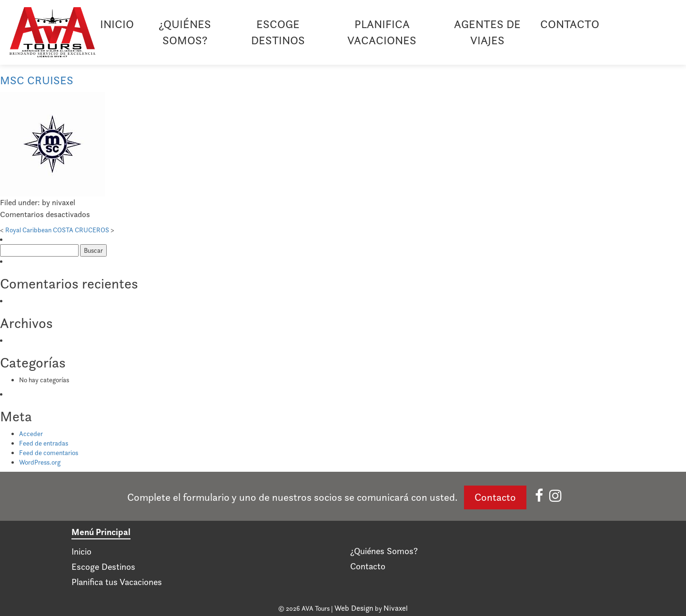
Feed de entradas (44, 443)
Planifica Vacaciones (382, 32)
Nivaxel (396, 608)
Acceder (31, 434)
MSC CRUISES (37, 80)
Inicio (117, 24)
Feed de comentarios (49, 453)
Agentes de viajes (487, 32)
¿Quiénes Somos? (185, 32)
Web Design (354, 608)
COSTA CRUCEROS (81, 230)
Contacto (570, 24)
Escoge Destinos (278, 32)
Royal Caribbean (28, 230)
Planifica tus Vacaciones (117, 582)
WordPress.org (40, 462)
